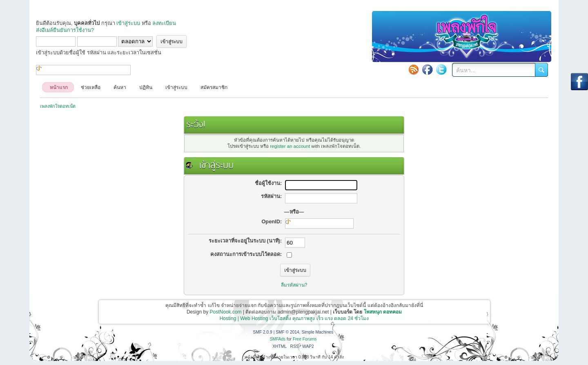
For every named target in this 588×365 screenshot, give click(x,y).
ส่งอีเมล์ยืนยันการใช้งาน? (65, 30)
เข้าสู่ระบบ (128, 23)
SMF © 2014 (287, 332)
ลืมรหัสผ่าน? (294, 285)
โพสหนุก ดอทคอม (383, 312)
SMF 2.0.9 (263, 332)
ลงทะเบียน (164, 23)
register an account (290, 146)
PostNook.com (226, 312)
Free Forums (305, 339)
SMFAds (278, 339)
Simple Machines (317, 332)
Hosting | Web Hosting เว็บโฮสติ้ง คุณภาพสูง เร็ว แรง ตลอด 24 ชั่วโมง (294, 318)
